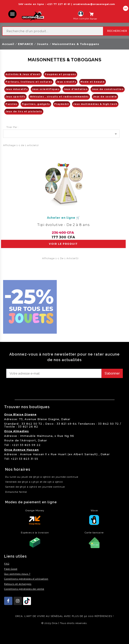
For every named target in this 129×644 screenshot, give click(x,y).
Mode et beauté (93, 82)
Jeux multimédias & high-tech (95, 104)
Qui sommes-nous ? (17, 574)
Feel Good (11, 569)
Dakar (66, 419)
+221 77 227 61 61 (58, 4)
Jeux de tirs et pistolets (24, 112)
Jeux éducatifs (17, 89)
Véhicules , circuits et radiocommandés (59, 97)
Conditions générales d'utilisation (26, 579)
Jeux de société (105, 97)
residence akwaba (14, 634)
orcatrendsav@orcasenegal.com (94, 4)
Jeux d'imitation (76, 89)
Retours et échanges (18, 584)
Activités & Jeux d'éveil (23, 74)
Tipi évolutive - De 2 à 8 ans (63, 225)
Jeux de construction (108, 89)
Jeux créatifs (66, 82)
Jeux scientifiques (46, 89)
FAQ (7, 564)
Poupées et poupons (60, 74)
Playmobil (62, 104)
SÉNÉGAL (57, 616)
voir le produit (63, 244)
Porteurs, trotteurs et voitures (29, 82)
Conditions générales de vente (24, 589)
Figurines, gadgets (36, 104)
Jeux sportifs (15, 97)
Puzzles (12, 104)
